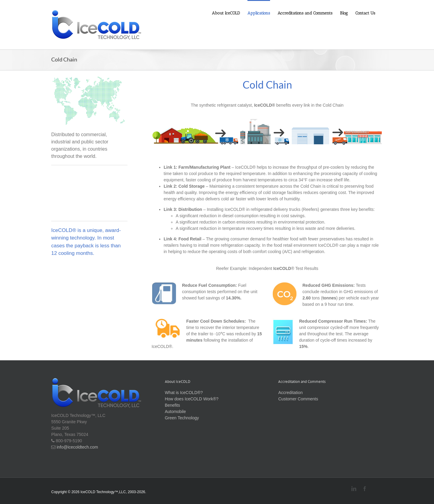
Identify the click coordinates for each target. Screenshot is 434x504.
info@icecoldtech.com (77, 447)
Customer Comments (298, 399)
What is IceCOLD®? (184, 393)
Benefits (173, 405)
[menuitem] (230, 13)
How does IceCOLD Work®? (192, 399)
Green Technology (182, 418)
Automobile (175, 412)
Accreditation (290, 393)
